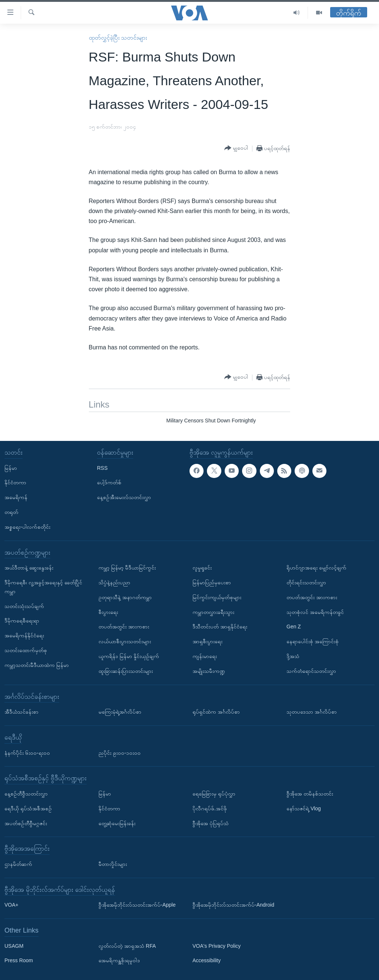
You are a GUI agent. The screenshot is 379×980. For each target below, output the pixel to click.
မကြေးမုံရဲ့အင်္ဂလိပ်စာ (120, 712)
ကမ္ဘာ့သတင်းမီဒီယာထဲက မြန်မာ (37, 665)
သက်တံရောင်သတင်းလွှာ (311, 671)
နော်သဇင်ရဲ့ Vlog (304, 808)
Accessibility (207, 960)
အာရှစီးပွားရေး (207, 641)
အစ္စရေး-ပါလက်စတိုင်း (27, 526)
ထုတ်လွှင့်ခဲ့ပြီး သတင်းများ (118, 38)
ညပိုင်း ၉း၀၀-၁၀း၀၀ (120, 753)
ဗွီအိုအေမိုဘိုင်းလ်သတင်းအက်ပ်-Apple (137, 905)
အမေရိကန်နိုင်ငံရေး (24, 635)
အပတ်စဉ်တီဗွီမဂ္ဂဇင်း (26, 823)
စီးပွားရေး (108, 612)
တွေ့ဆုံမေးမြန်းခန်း (117, 823)
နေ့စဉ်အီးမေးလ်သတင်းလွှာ (124, 497)
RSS (102, 468)
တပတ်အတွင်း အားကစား (124, 627)
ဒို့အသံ (293, 656)
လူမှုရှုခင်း (202, 568)
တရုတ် (11, 512)
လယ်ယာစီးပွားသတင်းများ (125, 641)
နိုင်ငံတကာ (15, 482)
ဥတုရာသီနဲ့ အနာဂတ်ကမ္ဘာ (125, 597)
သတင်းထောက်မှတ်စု (26, 650)
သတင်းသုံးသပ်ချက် (24, 606)
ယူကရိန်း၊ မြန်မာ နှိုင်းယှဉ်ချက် (129, 656)
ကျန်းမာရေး (205, 656)
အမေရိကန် (16, 497)
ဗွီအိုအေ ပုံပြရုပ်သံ (211, 823)
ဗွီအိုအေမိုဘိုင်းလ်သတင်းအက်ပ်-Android (233, 905)
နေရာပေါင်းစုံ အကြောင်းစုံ (313, 641)
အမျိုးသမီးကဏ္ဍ (209, 671)
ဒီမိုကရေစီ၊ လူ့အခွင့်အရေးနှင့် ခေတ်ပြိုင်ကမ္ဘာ (43, 587)
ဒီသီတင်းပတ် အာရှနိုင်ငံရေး (220, 627)
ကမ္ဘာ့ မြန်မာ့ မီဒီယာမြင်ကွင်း (127, 568)
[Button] (236, 148)
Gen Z (294, 627)
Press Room (19, 960)
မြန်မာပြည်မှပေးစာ (212, 582)
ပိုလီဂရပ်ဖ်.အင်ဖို (210, 808)
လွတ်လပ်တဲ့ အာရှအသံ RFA (127, 946)
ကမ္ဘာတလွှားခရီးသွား (213, 612)
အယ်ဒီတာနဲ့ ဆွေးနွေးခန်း (29, 568)
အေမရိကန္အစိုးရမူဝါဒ (119, 960)
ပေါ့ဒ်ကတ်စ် (109, 482)
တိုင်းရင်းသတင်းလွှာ (306, 582)
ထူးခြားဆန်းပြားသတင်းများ (126, 671)
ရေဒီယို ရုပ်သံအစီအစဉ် (28, 808)
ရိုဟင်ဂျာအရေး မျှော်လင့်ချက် (316, 568)
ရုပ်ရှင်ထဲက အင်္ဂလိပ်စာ (216, 712)
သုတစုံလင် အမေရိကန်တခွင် (315, 612)
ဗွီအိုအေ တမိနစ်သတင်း (310, 794)
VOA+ (11, 905)
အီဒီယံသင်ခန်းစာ (21, 712)
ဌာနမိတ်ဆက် (18, 864)
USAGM (14, 946)
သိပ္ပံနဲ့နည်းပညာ (114, 582)
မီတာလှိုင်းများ (113, 864)
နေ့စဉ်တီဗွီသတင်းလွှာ (26, 794)
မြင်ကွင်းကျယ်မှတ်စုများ (217, 597)
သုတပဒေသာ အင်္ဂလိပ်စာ (312, 712)
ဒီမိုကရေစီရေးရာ (22, 621)
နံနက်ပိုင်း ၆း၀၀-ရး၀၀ (27, 753)
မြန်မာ (11, 468)
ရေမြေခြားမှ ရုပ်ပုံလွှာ (214, 794)
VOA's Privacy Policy (217, 946)
